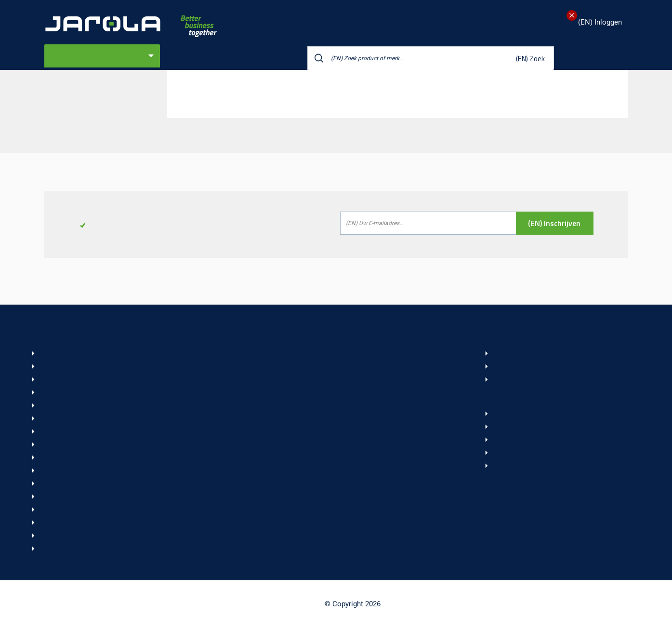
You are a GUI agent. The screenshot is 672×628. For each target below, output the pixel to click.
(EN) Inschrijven (554, 223)
